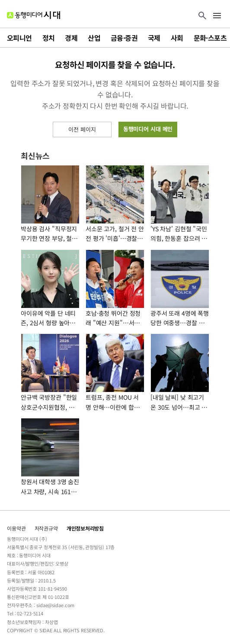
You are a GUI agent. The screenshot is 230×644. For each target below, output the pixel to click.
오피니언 (19, 38)
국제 (154, 38)
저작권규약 (46, 528)
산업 (94, 38)
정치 (49, 38)
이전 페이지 (82, 129)
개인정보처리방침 (85, 528)
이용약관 (16, 528)
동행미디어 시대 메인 (148, 129)
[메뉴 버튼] (217, 16)
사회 (177, 38)
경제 (71, 38)
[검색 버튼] (202, 16)
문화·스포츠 (210, 38)
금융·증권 (124, 38)
